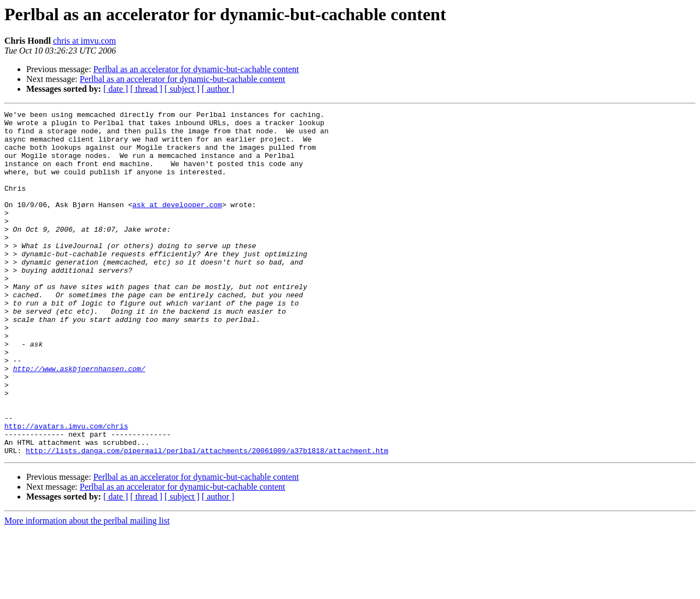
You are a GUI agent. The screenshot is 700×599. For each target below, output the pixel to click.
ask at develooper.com (177, 224)
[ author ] (218, 89)
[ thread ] (146, 89)
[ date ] (116, 89)
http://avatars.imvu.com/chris (66, 490)
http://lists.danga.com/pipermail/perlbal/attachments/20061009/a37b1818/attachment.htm (207, 519)
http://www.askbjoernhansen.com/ (79, 421)
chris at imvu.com (84, 41)
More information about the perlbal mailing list (87, 589)
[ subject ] (182, 89)
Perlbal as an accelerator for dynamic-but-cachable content (196, 69)
